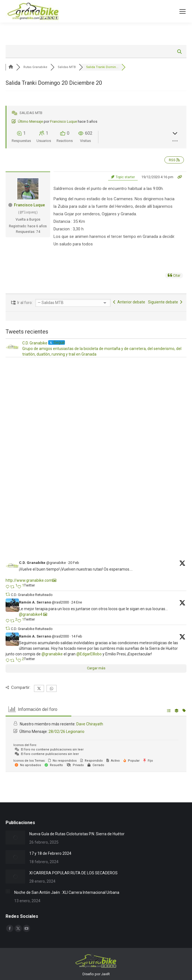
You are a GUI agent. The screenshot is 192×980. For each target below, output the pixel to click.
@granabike (56, 563)
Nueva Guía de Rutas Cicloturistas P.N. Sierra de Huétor (77, 834)
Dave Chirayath (90, 724)
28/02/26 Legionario (66, 732)
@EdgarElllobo (89, 654)
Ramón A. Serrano (35, 602)
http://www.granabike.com (29, 580)
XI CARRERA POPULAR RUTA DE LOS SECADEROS (73, 873)
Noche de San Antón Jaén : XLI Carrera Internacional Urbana (67, 892)
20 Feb (74, 563)
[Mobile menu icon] (183, 11)
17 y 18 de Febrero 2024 (50, 853)
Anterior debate (129, 302)
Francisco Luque (64, 121)
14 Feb (77, 636)
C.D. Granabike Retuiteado (32, 595)
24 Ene (77, 602)
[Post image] (15, 837)
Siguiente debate (165, 302)
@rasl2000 (60, 602)
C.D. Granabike (32, 563)
